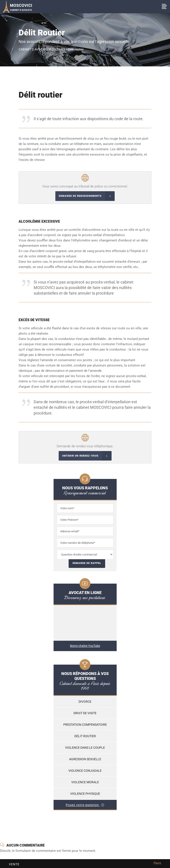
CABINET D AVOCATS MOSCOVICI (42, 49)
